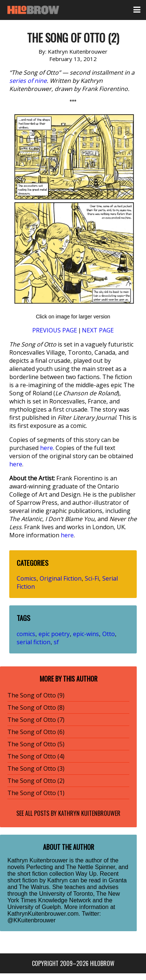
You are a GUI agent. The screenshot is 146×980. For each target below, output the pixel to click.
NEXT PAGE (98, 330)
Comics (26, 578)
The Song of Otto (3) (36, 768)
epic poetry (54, 634)
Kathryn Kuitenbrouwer (89, 813)
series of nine (28, 81)
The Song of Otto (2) (36, 781)
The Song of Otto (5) (36, 744)
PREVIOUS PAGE (55, 330)
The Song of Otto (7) (36, 720)
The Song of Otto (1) (36, 793)
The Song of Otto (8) (36, 707)
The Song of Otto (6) (36, 732)
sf (56, 642)
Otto (109, 634)
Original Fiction (61, 578)
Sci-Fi (92, 578)
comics (26, 634)
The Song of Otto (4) (36, 756)
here (47, 448)
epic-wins (86, 634)
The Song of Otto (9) (36, 695)
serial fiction (34, 642)
